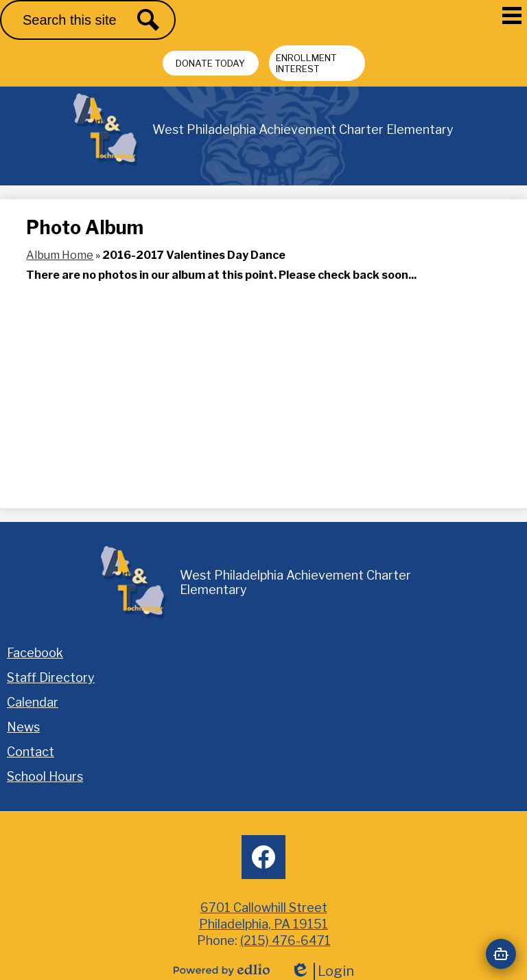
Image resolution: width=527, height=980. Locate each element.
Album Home (60, 255)
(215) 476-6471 (285, 941)
